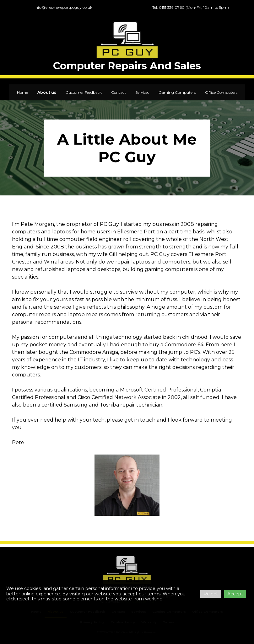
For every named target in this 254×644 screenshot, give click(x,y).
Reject (211, 594)
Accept (235, 594)
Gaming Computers (177, 92)
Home (22, 92)
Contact (119, 92)
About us (47, 92)
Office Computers (221, 92)
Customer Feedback (84, 92)
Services (142, 92)
